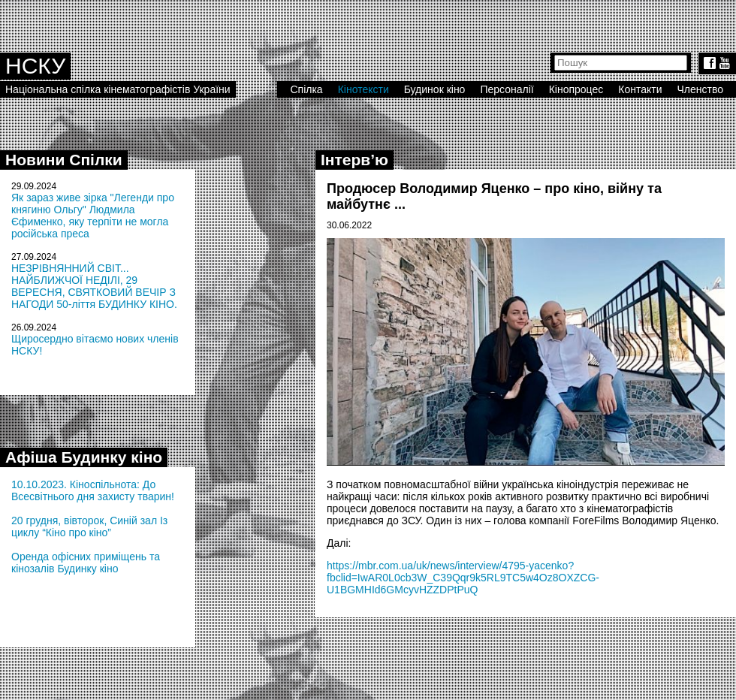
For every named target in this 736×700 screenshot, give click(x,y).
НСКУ (35, 66)
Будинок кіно (435, 89)
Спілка (306, 89)
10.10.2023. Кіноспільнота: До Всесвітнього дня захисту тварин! (93, 490)
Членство (701, 89)
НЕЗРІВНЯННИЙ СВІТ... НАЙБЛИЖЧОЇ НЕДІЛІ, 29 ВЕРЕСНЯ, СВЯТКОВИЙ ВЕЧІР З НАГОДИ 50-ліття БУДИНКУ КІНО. (94, 286)
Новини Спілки (64, 160)
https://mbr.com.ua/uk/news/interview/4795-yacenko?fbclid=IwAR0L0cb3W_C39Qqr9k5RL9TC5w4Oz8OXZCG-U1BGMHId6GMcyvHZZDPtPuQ (463, 578)
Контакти (640, 89)
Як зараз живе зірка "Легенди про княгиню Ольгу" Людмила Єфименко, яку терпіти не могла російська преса (93, 216)
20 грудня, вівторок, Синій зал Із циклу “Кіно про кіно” (89, 527)
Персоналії (507, 89)
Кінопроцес (576, 89)
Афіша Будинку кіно (84, 457)
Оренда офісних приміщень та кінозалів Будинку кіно (86, 563)
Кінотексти (363, 89)
